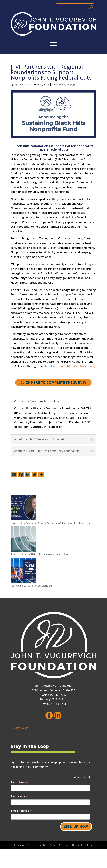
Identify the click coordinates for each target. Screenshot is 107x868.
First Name (20, 782)
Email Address (21, 811)
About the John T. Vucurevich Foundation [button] (41, 439)
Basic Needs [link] (59, 84)
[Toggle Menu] (53, 44)
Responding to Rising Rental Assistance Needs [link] (41, 554)
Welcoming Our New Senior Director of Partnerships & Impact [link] (50, 523)
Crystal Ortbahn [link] (23, 84)
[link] (53, 24)
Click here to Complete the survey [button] (53, 382)
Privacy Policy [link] (19, 728)
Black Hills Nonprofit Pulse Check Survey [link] (69, 366)
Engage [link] (71, 84)
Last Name (20, 796)
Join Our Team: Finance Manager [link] (32, 586)
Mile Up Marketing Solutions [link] (81, 845)
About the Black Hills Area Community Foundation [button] (47, 451)
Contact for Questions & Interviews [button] (37, 401)
